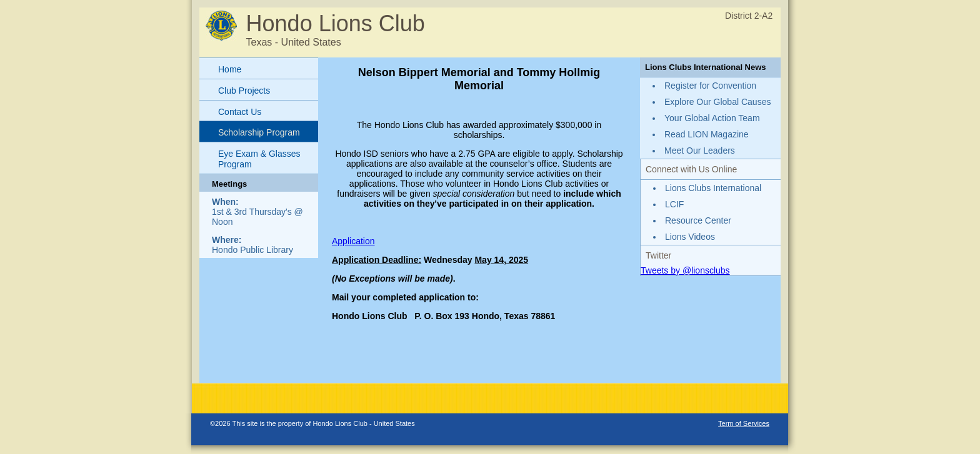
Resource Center (698, 220)
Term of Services (744, 423)
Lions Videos (690, 237)
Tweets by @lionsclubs (685, 270)
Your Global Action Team (712, 118)
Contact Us (240, 112)
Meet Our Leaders (700, 151)
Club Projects (244, 91)
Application (353, 241)
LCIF (674, 204)
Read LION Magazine (707, 134)
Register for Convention (710, 86)
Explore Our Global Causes (717, 102)
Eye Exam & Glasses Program (259, 159)
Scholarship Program (259, 132)
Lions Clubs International (713, 188)
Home (230, 69)
